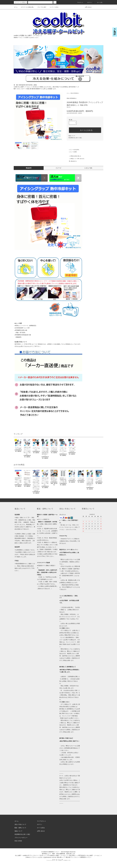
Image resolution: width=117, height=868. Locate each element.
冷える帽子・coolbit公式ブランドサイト (26, 855)
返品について (72, 136)
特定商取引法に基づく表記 (75, 138)
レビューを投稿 (72, 152)
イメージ (58, 168)
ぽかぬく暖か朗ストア (59, 857)
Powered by (58, 860)
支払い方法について (20, 824)
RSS (16, 841)
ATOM (20, 841)
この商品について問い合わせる (76, 159)
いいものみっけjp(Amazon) (43, 857)
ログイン (89, 2)
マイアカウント (41, 821)
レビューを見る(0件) (73, 150)
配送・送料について (20, 828)
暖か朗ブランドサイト (72, 857)
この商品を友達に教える (74, 156)
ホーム (16, 7)
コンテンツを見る (53, 7)
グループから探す (41, 7)
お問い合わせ (87, 7)
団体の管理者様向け (75, 93)
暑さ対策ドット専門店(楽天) (77, 855)
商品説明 (29, 168)
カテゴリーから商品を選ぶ (26, 7)
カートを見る (41, 828)
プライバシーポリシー (21, 838)
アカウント (79, 2)
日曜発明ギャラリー (86, 857)
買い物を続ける (72, 161)
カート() (99, 2)
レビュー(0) (88, 168)
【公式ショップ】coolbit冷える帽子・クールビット (54, 855)
